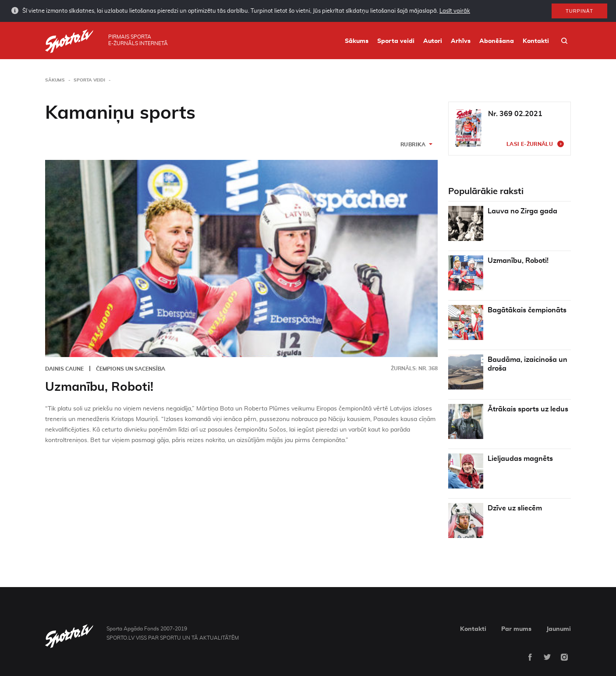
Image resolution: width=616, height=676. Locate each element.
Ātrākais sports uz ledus (528, 409)
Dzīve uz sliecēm (515, 508)
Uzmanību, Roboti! (99, 387)
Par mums (516, 629)
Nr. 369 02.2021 (515, 114)
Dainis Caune (64, 369)
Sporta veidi (396, 41)
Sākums (357, 41)
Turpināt (579, 11)
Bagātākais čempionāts (527, 310)
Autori (433, 41)
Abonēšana (497, 41)
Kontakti (536, 41)
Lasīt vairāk (455, 11)
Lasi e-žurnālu (530, 144)
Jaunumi (559, 629)
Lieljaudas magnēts (520, 459)
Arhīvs (461, 41)
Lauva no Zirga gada (522, 211)
